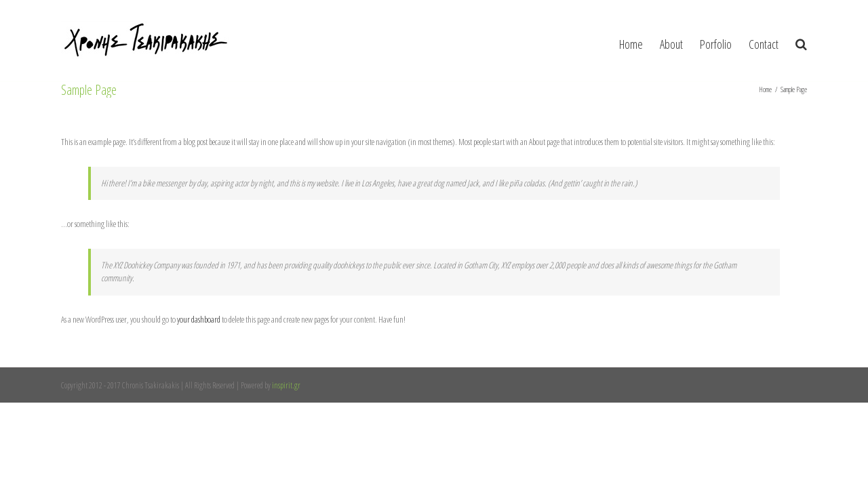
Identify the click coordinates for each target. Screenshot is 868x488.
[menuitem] (592, 41)
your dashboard (199, 319)
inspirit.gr (286, 385)
